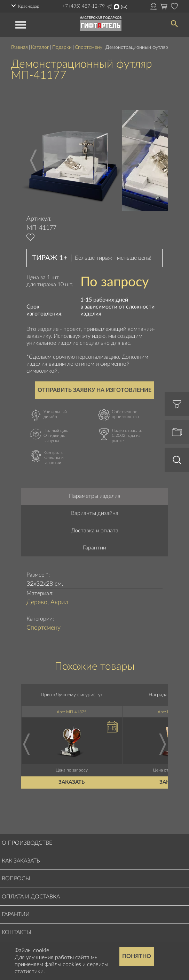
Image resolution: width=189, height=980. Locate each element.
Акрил (59, 602)
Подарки (62, 47)
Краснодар (29, 6)
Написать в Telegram (109, 7)
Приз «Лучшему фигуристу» (72, 695)
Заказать (72, 783)
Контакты (17, 932)
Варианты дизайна (95, 513)
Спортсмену (89, 47)
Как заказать (21, 861)
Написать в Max (117, 7)
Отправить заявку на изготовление (94, 390)
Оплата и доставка (31, 897)
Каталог (40, 47)
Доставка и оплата (95, 531)
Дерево (37, 602)
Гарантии (94, 548)
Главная (19, 47)
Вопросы (16, 879)
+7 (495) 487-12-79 (84, 6)
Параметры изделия (95, 496)
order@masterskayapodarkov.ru (124, 7)
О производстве (27, 843)
